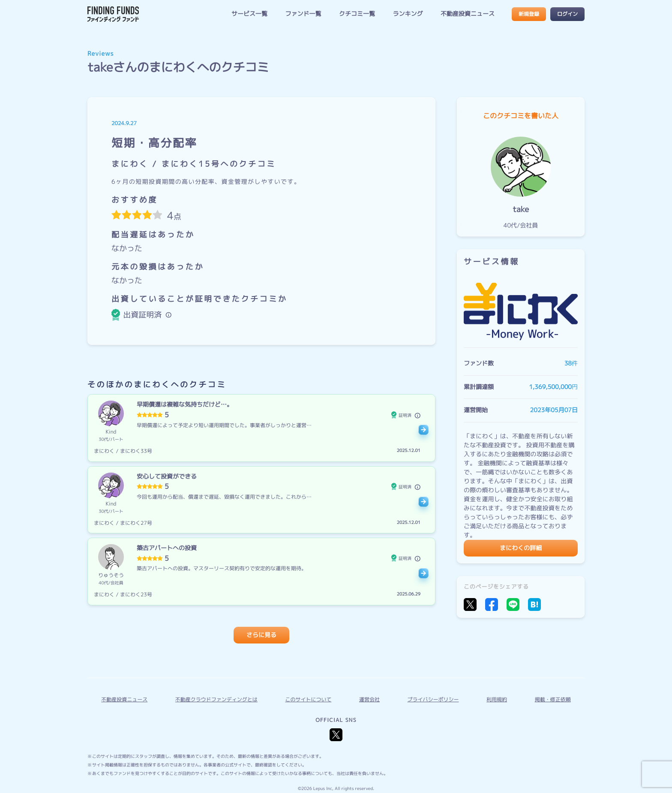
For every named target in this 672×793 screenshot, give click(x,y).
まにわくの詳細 (521, 548)
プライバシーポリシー (433, 699)
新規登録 (529, 14)
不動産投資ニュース (468, 14)
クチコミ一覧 (357, 14)
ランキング (408, 14)
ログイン (567, 14)
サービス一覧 (249, 14)
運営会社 (369, 699)
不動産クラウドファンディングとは (216, 699)
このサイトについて (308, 699)
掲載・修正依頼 (553, 699)
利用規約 (497, 699)
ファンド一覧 (303, 14)
